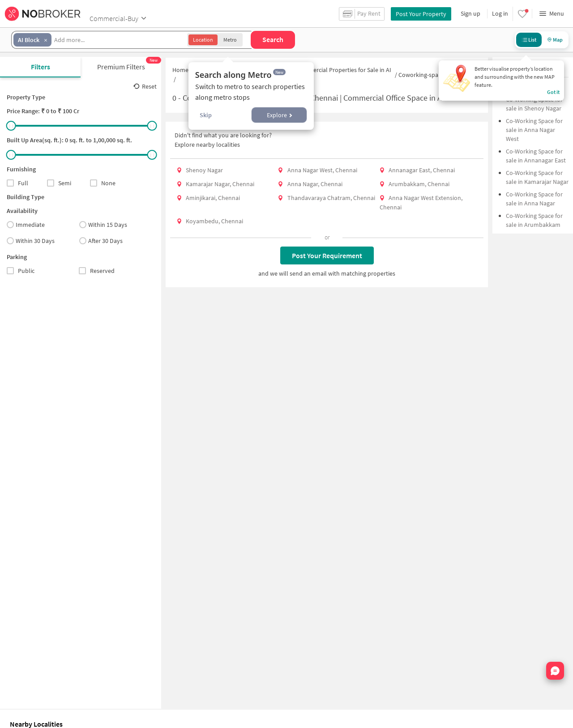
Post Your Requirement (327, 255)
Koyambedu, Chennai (214, 221)
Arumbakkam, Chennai (419, 184)
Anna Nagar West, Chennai (322, 170)
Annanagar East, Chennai (422, 170)
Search (273, 39)
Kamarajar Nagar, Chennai (220, 184)
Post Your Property (421, 14)
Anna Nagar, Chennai (315, 184)
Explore (279, 115)
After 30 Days (101, 241)
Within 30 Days (31, 241)
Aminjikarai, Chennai (213, 198)
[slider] (11, 126)
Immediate (26, 225)
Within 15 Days (103, 225)
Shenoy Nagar (204, 170)
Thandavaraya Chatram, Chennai (331, 198)
